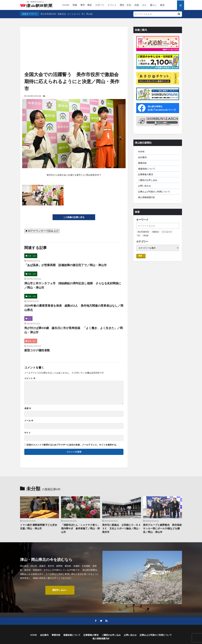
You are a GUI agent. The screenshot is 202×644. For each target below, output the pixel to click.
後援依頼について (147, 169)
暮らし (153, 5)
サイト (27, 433)
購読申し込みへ (60, 590)
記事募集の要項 (146, 174)
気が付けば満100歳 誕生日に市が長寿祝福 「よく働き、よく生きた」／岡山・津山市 (74, 330)
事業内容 (142, 163)
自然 (137, 5)
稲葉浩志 (62, 14)
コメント (30, 378)
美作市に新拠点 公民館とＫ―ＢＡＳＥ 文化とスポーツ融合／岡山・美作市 (121, 528)
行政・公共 (32, 256)
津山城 (89, 14)
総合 (162, 5)
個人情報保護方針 (147, 197)
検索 (140, 256)
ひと (144, 5)
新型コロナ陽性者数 (37, 350)
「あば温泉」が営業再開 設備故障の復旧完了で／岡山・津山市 (65, 265)
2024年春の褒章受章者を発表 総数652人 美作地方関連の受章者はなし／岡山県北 (74, 308)
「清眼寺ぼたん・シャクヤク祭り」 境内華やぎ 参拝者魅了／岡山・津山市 (81, 528)
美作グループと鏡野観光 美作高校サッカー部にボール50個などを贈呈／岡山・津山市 (162, 528)
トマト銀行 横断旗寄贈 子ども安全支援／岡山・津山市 (39, 527)
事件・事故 (86, 5)
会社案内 (142, 157)
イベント (112, 5)
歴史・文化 (125, 5)
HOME (66, 5)
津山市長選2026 (48, 14)
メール (29, 421)
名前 (28, 408)
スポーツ (100, 5)
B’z (83, 14)
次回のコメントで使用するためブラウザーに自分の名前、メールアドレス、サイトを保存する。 (72, 445)
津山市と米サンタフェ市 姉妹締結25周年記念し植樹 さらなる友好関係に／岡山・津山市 (73, 285)
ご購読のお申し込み (148, 180)
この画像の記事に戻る (74, 217)
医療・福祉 (32, 341)
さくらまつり (74, 14)
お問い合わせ (144, 186)
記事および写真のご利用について (154, 192)
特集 (75, 5)
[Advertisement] (74, 41)
